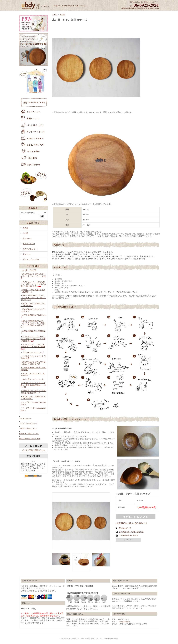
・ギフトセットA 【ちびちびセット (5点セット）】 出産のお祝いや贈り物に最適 (33, 284)
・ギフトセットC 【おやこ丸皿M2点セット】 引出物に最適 (33, 347)
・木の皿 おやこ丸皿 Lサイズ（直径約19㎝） (33, 291)
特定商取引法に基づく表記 (30, 439)
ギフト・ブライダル (31, 259)
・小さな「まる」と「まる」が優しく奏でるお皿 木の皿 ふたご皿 (33, 385)
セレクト (26, 254)
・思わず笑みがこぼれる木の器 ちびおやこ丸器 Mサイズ (34, 392)
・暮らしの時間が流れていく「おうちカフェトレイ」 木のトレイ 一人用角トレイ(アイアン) (33, 324)
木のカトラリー (29, 244)
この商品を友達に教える (129, 535)
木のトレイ (27, 238)
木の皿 (25, 233)
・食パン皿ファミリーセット (32, 379)
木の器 (25, 228)
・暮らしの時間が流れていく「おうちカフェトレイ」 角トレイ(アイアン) (33, 298)
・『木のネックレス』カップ (32, 352)
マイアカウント (25, 418)
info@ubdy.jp (124, 621)
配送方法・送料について (29, 434)
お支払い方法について (28, 428)
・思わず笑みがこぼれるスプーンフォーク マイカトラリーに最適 (33, 276)
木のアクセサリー (30, 249)
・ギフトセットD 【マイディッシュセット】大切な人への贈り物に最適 (33, 339)
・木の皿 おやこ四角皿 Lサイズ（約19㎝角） (33, 305)
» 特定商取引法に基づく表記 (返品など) (131, 523)
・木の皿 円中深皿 (29, 270)
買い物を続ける (125, 528)
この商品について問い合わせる (131, 532)
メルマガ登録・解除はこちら (34, 450)
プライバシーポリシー (28, 423)
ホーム (55, 15)
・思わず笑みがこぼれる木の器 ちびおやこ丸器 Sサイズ (34, 363)
